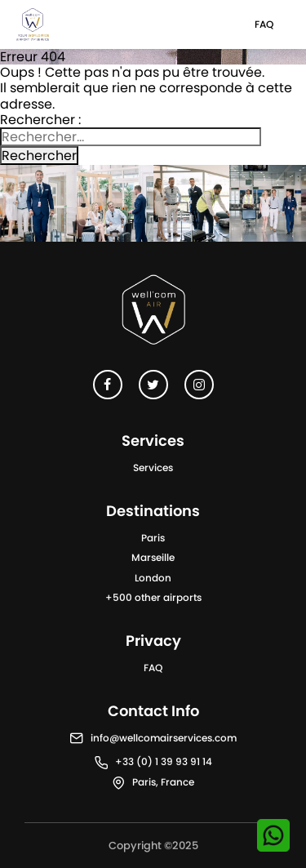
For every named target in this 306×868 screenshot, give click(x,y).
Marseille (153, 557)
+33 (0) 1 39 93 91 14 (164, 761)
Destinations (153, 511)
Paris (153, 538)
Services (153, 467)
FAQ (264, 24)
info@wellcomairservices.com (164, 738)
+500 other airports (153, 597)
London (153, 578)
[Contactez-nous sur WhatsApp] (273, 835)
